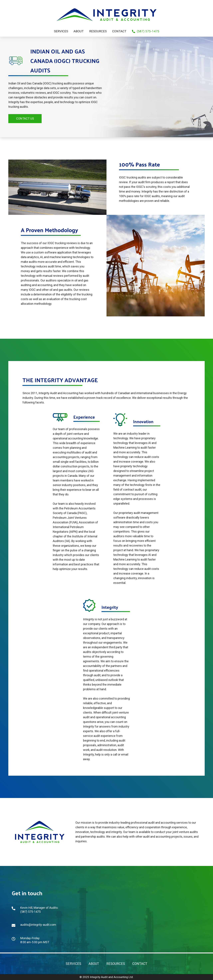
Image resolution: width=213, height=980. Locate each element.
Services (61, 31)
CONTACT (140, 964)
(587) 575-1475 (146, 31)
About (79, 31)
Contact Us (25, 118)
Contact (119, 31)
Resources (98, 31)
